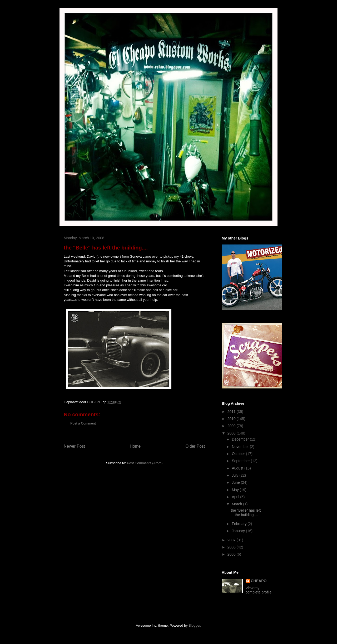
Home (135, 446)
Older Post (195, 446)
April (236, 497)
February (240, 524)
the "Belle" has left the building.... (246, 513)
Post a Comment (83, 423)
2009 (232, 426)
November (241, 447)
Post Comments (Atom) (145, 463)
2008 (232, 433)
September (241, 461)
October (239, 454)
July (236, 475)
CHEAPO (259, 581)
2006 (232, 547)
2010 (232, 419)
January (239, 531)
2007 (232, 540)
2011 (232, 412)
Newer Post (74, 446)
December (241, 439)
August (238, 468)
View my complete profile (259, 590)
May (236, 490)
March (237, 504)
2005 (232, 554)
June (236, 482)
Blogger (194, 625)
